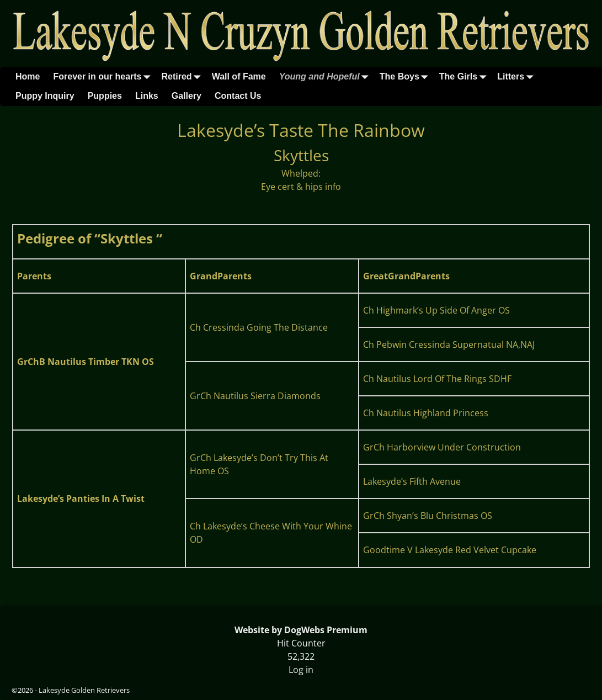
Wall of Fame (239, 76)
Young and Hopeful (326, 76)
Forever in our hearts (104, 76)
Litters (517, 76)
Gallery (187, 96)
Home (28, 76)
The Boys (406, 76)
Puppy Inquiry (45, 96)
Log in (301, 670)
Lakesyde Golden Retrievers (84, 690)
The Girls (465, 76)
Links (147, 96)
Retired (183, 76)
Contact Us (238, 96)
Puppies (105, 96)
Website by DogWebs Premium (301, 630)
